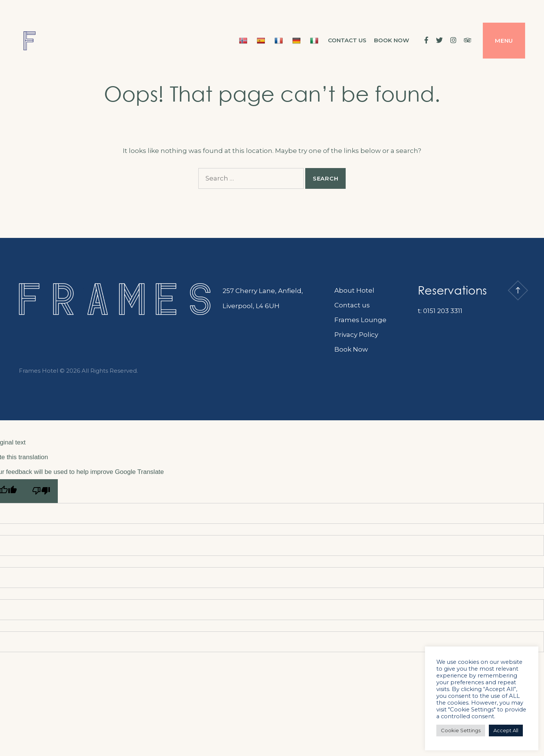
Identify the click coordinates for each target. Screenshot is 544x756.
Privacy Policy (356, 335)
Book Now (351, 349)
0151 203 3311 (443, 311)
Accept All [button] (506, 730)
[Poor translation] (41, 491)
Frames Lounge (360, 320)
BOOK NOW (392, 40)
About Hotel (354, 290)
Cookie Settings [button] (461, 730)
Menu (504, 41)
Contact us (347, 40)
